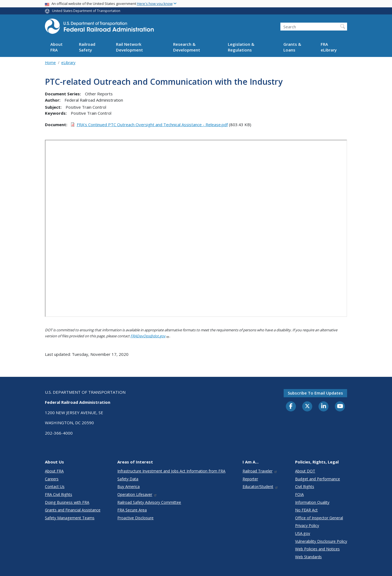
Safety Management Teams (70, 518)
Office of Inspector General (319, 518)
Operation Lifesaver (137, 494)
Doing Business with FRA (67, 502)
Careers (52, 479)
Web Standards (308, 557)
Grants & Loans (292, 47)
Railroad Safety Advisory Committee (149, 502)
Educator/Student (260, 486)
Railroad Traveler (260, 471)
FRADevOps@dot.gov (150, 336)
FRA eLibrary (329, 47)
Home (50, 63)
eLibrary (68, 63)
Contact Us (55, 486)
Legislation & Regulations (241, 47)
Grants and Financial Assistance (73, 510)
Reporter (250, 479)
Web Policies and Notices (317, 549)
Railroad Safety (87, 47)
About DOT (305, 471)
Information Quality (312, 502)
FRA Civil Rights (59, 494)
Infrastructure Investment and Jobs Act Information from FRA (171, 471)
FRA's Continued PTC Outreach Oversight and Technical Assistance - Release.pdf (152, 125)
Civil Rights (305, 486)
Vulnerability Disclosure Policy (321, 541)
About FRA (56, 47)
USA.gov (303, 533)
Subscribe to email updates (315, 393)
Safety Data (128, 479)
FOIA (299, 494)
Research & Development (187, 47)
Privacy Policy (307, 525)
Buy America (128, 486)
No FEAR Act (306, 510)
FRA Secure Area (132, 510)
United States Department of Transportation (86, 11)
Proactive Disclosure (135, 518)
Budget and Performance (318, 479)
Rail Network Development (129, 47)
